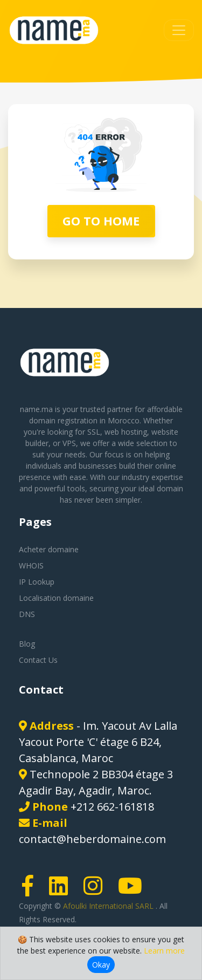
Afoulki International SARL (109, 906)
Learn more (164, 951)
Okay (101, 965)
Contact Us (38, 660)
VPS (69, 443)
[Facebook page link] (31, 891)
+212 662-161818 (112, 807)
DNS (27, 614)
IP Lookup (37, 582)
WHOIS (31, 566)
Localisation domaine (56, 598)
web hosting (126, 432)
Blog (27, 644)
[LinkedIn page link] (62, 891)
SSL (94, 432)
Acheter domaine (49, 549)
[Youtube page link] (134, 891)
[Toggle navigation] (179, 30)
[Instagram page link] (96, 891)
